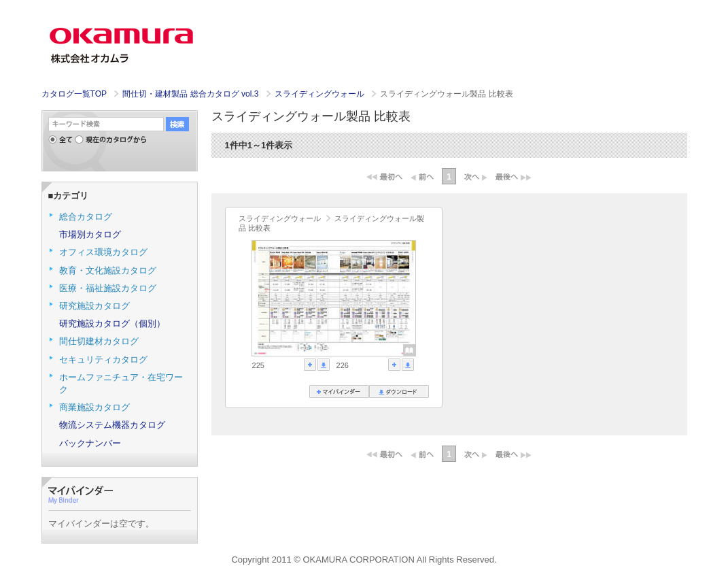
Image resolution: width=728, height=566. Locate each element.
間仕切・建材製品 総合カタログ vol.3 (192, 94)
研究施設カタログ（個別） (112, 323)
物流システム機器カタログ (112, 425)
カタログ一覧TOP (74, 94)
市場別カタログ (90, 234)
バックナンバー (90, 443)
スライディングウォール (320, 94)
